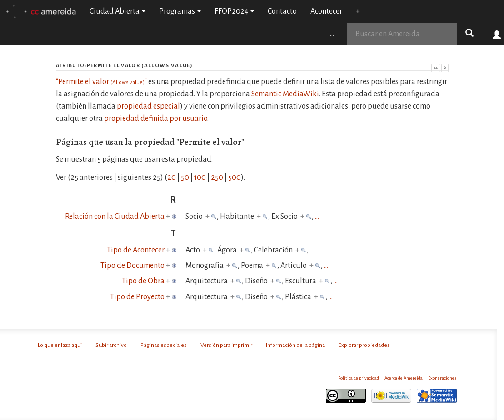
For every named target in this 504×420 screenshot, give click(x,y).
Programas (180, 11)
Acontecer (326, 11)
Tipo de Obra (143, 281)
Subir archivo (111, 345)
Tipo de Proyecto (137, 297)
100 (200, 178)
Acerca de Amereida (404, 378)
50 (185, 178)
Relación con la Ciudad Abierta (115, 217)
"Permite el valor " (101, 82)
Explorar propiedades (364, 345)
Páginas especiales (164, 345)
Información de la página (295, 345)
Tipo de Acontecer (136, 250)
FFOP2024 (234, 11)
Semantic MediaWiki (285, 94)
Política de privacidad (359, 378)
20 (172, 178)
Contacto (282, 11)
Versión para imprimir (226, 345)
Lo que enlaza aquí (60, 345)
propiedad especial (148, 106)
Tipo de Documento (132, 266)
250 (217, 178)
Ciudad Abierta (117, 11)
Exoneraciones (442, 378)
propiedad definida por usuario (156, 119)
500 (235, 178)
